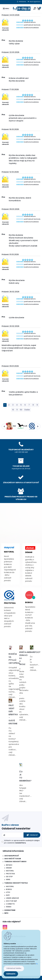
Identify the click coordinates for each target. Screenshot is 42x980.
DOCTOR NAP (11, 901)
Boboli (29, 602)
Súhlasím (11, 974)
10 (13, 410)
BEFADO (9, 865)
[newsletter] (32, 835)
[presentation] (4, 426)
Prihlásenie (23, 2)
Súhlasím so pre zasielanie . (22, 842)
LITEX (8, 892)
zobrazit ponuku (8, 579)
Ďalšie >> (27, 410)
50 (21, 410)
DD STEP (9, 877)
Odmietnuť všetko (14, 968)
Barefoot (35, 652)
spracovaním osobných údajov (27, 840)
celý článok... (12, 696)
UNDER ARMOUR (12, 898)
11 (17, 410)
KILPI (8, 895)
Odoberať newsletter (16, 829)
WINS (8, 879)
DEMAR (9, 868)
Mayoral (9, 552)
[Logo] (22, 9)
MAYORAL (10, 871)
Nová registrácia (35, 2)
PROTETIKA (10, 874)
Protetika (10, 603)
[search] (35, 8)
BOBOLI (9, 889)
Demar (29, 552)
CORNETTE (10, 904)
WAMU (9, 907)
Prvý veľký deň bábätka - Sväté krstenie (13, 714)
